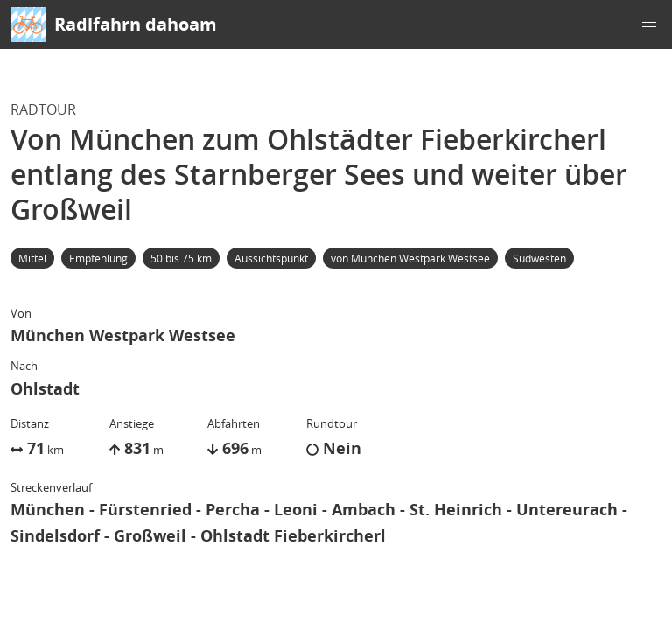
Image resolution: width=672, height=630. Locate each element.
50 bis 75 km (181, 258)
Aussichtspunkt (271, 258)
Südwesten (539, 258)
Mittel (32, 258)
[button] (649, 23)
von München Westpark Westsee (410, 258)
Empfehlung (98, 258)
